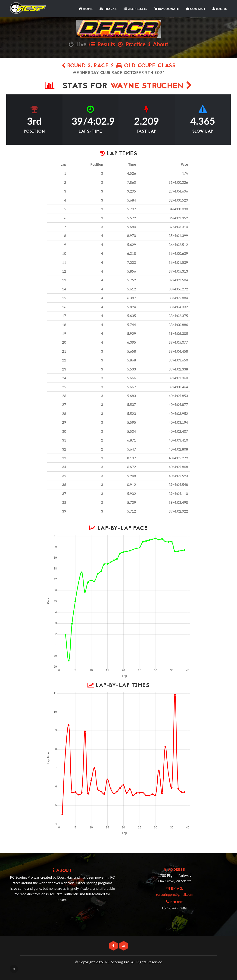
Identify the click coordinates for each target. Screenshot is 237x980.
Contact (196, 9)
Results (102, 44)
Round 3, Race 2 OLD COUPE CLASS (119, 66)
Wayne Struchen (151, 86)
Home (86, 9)
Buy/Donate (167, 9)
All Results (135, 9)
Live (78, 44)
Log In (220, 9)
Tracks (108, 9)
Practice (132, 44)
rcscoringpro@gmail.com (175, 894)
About (158, 44)
